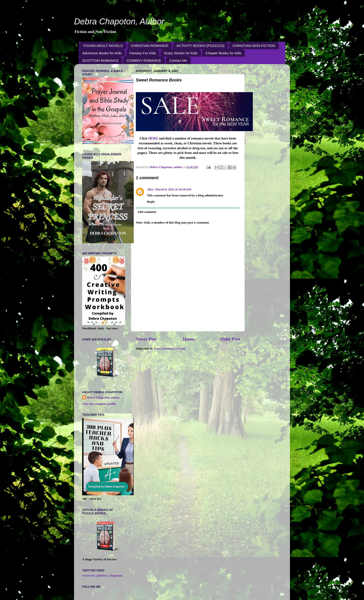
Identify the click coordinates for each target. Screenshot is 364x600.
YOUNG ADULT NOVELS (103, 46)
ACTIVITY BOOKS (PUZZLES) (200, 46)
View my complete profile (99, 404)
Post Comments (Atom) (170, 349)
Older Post (230, 339)
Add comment (147, 212)
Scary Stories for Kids (181, 53)
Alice (150, 189)
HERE (154, 138)
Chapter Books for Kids (223, 53)
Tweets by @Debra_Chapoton (102, 576)
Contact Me (178, 60)
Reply (151, 202)
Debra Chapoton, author (103, 397)
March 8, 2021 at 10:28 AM (173, 189)
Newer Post (146, 339)
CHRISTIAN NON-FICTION (254, 46)
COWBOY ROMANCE (144, 60)
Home (188, 339)
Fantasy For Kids (143, 53)
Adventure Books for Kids (102, 53)
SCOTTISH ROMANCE (100, 60)
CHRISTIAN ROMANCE (150, 46)
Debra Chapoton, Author (119, 21)
